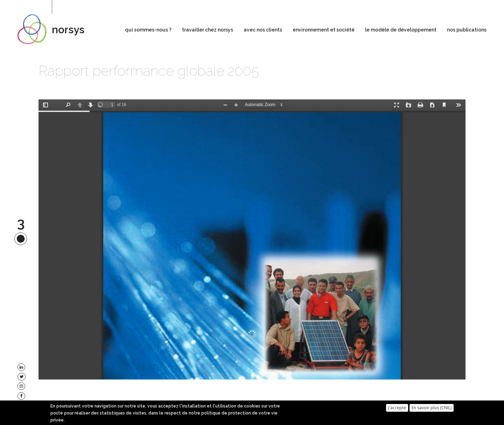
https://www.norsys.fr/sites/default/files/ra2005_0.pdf (252, 239)
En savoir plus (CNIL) (432, 408)
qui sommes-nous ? (148, 30)
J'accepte (397, 408)
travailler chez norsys (208, 30)
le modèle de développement (401, 30)
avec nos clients (263, 30)
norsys (68, 30)
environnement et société (324, 30)
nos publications (467, 30)
